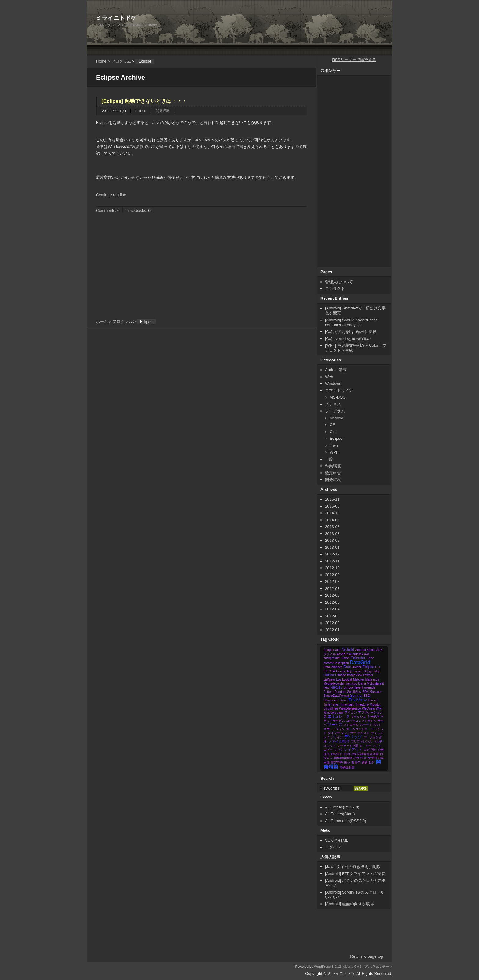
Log (339, 680)
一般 (329, 459)
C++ (333, 432)
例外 (374, 750)
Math (369, 680)
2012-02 (332, 623)
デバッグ (353, 737)
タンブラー (349, 733)
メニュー (365, 746)
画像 (327, 763)
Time (327, 705)
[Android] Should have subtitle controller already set (351, 322)
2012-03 (332, 616)
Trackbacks (136, 210)
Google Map (372, 671)
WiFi (379, 709)
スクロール (351, 725)
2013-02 (332, 540)
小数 (356, 758)
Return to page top (367, 956)
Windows (333, 383)
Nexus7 (336, 687)
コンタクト (335, 289)
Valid (337, 840)
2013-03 (332, 534)
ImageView (355, 675)
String (344, 700)
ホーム (102, 322)
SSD (367, 696)
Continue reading (111, 195)
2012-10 (332, 568)
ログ (367, 750)
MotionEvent (375, 683)
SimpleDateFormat (336, 696)
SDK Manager (372, 692)
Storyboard (331, 700)
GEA (332, 671)
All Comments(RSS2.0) (346, 821)
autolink (358, 654)
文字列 (372, 758)
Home (101, 61)
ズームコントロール (360, 729)
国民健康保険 (343, 758)
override (370, 687)
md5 (376, 680)
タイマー (334, 733)
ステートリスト (371, 725)
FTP (378, 667)
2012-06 (332, 595)
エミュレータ (339, 716)
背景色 (356, 763)
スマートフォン (334, 729)
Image (342, 675)
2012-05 (332, 602)
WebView (368, 709)
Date (347, 667)
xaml (340, 712)
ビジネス (333, 404)
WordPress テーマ (379, 967)
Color (370, 658)
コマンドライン (339, 391)
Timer (335, 705)
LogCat (347, 680)
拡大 (364, 758)
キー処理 (373, 716)
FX (325, 671)
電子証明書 (347, 767)
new (326, 687)
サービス (335, 725)
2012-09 (332, 575)
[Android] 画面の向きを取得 (349, 904)
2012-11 (332, 561)
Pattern (328, 692)
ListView (329, 680)
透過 (365, 763)
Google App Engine (349, 671)
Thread (373, 700)
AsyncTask (344, 654)
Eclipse (141, 111)
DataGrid (360, 662)
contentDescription (336, 663)
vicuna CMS (353, 967)
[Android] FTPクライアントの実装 (355, 874)
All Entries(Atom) (340, 814)
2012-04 (332, 609)
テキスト (364, 733)
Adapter (329, 650)
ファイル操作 (339, 741)
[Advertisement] (281, 14)
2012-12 (332, 554)
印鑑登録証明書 (368, 754)
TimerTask (347, 705)
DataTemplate (333, 667)
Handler (330, 675)
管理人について (339, 282)
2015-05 (332, 506)
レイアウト (353, 750)
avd (367, 654)
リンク (338, 750)
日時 (381, 758)
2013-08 (332, 527)
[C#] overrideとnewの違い (348, 339)
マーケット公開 (348, 746)
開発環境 (163, 111)
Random (340, 692)
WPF (334, 452)
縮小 (347, 763)
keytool (368, 675)
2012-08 (332, 582)
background (331, 658)
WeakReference (350, 709)
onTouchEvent (353, 687)
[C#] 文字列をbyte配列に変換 (351, 332)
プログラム (121, 61)
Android (336, 418)
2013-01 (332, 547)
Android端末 (336, 370)
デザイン (337, 737)
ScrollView (354, 692)
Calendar (358, 658)
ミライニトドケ (116, 18)
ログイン (333, 847)
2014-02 (332, 520)
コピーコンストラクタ (361, 721)
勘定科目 (337, 754)
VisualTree (331, 709)
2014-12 (332, 513)
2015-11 (332, 499)
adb (338, 650)
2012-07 (332, 589)
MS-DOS (338, 397)
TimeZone (362, 705)
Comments (106, 210)
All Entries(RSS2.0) (342, 807)
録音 (372, 763)
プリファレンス (361, 741)
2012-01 (332, 630)
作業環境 (333, 466)
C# (332, 425)
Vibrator (375, 705)
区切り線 (350, 754)
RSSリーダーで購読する (354, 60)
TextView (358, 700)
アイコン (351, 712)
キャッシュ (358, 716)
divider (357, 667)
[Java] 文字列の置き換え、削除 (353, 867)
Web (329, 377)
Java (334, 445)
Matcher (359, 680)
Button (345, 658)
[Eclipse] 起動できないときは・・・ (144, 101)
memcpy (351, 683)
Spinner (356, 696)
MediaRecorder (334, 683)
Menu (362, 683)
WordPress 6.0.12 (327, 967)
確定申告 (333, 473)
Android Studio (365, 650)
